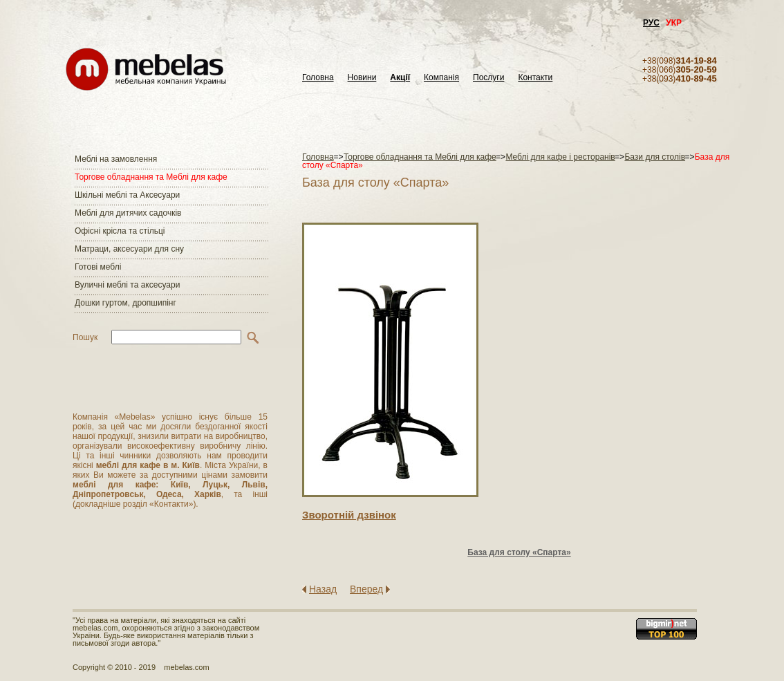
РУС (651, 23)
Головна (318, 78)
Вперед (366, 589)
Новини (362, 78)
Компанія (441, 78)
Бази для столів (655, 157)
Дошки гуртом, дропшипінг (125, 303)
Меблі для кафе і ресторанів (560, 157)
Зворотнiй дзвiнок (349, 515)
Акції (400, 78)
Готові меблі (98, 267)
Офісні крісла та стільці (120, 231)
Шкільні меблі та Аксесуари (127, 195)
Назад (323, 589)
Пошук (85, 337)
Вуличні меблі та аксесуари (127, 285)
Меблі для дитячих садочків (128, 213)
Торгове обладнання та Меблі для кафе (151, 177)
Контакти (535, 78)
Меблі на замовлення (116, 159)
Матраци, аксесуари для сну (129, 249)
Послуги (488, 78)
